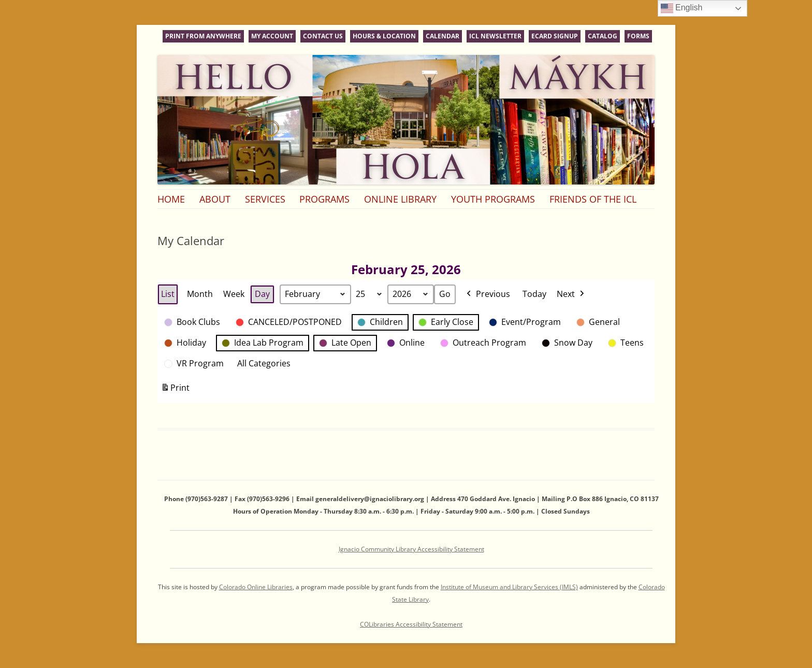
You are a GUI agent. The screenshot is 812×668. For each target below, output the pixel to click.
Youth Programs (493, 199)
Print (175, 390)
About (215, 199)
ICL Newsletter (495, 36)
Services (265, 199)
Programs (324, 199)
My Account (272, 36)
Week (234, 294)
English (682, 8)
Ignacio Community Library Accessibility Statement (411, 549)
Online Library (400, 199)
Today (534, 294)
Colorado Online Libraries (256, 587)
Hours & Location (384, 36)
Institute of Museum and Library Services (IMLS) (509, 587)
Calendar (443, 36)
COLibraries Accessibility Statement (411, 624)
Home (171, 199)
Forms (638, 36)
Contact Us (323, 36)
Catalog (603, 36)
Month (200, 294)
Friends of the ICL (593, 199)
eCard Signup (555, 36)
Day (262, 294)
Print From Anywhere (203, 36)
